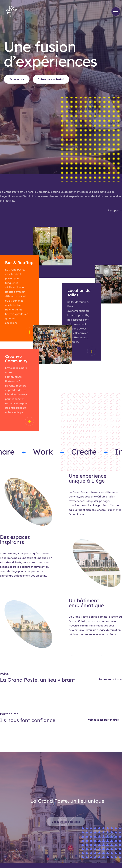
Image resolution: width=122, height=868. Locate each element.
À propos (115, 210)
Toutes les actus (110, 679)
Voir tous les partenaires (105, 720)
